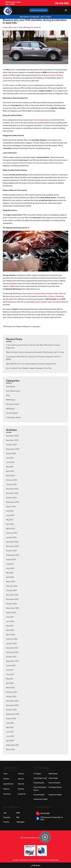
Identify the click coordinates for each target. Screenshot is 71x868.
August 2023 (11, 559)
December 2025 (12, 436)
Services (21, 774)
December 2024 (12, 489)
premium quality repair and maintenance (50, 302)
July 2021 (10, 670)
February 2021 (12, 692)
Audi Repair (11, 386)
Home (5, 774)
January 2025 (11, 484)
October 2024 (11, 498)
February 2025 (12, 480)
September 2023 (13, 555)
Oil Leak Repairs (39, 795)
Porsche (6, 822)
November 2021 (12, 652)
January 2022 (11, 643)
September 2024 (13, 502)
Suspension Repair (55, 795)
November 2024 (12, 493)
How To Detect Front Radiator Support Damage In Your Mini (29, 368)
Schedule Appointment (39, 10)
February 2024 (12, 533)
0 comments (36, 27)
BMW (18, 813)
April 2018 (10, 740)
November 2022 (12, 599)
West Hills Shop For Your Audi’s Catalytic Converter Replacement (31, 364)
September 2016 (12, 745)
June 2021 (10, 674)
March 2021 (10, 687)
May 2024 (10, 520)
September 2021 (12, 661)
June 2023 (10, 568)
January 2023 (11, 590)
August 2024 (11, 506)
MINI (18, 817)
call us (22, 93)
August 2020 (11, 718)
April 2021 (10, 683)
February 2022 (12, 639)
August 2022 (11, 612)
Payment (6, 789)
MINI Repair (27, 27)
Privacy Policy (54, 860)
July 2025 (10, 458)
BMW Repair (11, 400)
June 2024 (10, 515)
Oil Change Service (55, 787)
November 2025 (12, 440)
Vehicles (6, 779)
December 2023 (12, 542)
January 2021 (11, 696)
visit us (54, 314)
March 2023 (11, 581)
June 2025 (10, 462)
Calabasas (60, 296)
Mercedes (7, 817)
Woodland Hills (12, 299)
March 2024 (11, 528)
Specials (21, 779)
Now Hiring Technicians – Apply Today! (35, 17)
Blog (8, 395)
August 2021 (11, 665)
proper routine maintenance (39, 120)
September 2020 (13, 714)
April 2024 (10, 524)
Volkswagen (20, 822)
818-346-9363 (62, 3)
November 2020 (12, 705)
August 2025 (11, 453)
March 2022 (11, 634)
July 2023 (10, 564)
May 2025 (10, 467)
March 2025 (11, 475)
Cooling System (39, 783)
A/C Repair (37, 774)
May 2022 (10, 626)
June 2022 (10, 621)
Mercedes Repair (13, 404)
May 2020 (10, 727)
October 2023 (11, 551)
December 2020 (12, 701)
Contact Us (22, 794)
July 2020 (10, 723)
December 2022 (12, 595)
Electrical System (55, 783)
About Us (21, 784)
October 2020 (11, 710)
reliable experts (15, 286)
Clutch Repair (53, 778)
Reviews (21, 789)
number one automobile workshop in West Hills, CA (46, 293)
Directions (7, 794)
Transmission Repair (41, 799)
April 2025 (10, 471)
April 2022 (10, 630)
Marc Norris (9, 27)
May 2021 (10, 679)
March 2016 (10, 749)
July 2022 (10, 617)
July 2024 (10, 511)
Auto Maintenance (13, 391)
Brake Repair (53, 774)
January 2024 (11, 537)
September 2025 (13, 449)
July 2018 (10, 732)
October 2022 (11, 604)
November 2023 (12, 546)
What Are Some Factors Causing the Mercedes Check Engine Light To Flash (35, 352)
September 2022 (13, 608)
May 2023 (10, 573)
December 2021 (12, 648)
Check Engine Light (40, 778)
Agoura (52, 296)
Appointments (8, 784)
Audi (5, 813)
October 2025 (11, 444)
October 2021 (11, 657)
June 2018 (10, 736)
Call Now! (36, 866)
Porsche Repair (12, 413)
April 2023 (10, 577)
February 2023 (12, 586)
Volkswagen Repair (13, 417)
